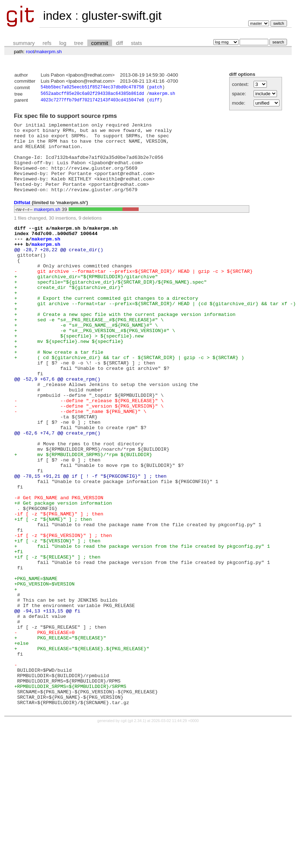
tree (79, 43)
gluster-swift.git (121, 16)
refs (47, 43)
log (63, 43)
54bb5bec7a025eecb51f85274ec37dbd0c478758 (92, 88)
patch (156, 88)
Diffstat (22, 218)
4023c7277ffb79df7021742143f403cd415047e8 (92, 102)
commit (100, 43)
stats (136, 43)
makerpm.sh (49, 52)
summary (24, 43)
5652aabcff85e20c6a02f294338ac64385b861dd (92, 95)
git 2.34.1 (137, 832)
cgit (124, 832)
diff (119, 43)
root (30, 52)
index (57, 16)
